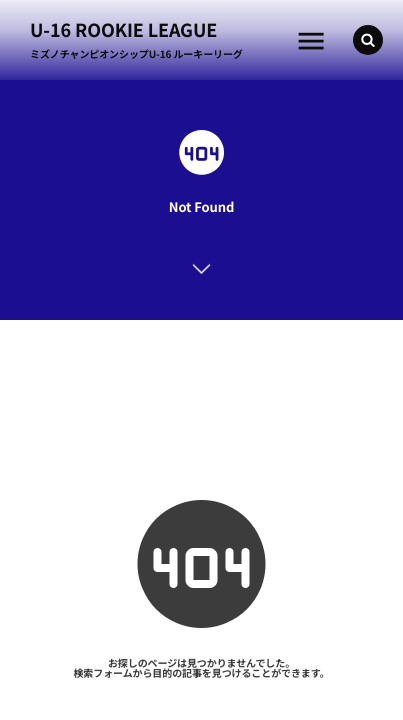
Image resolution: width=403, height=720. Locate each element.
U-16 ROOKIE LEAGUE (123, 30)
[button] (368, 40)
